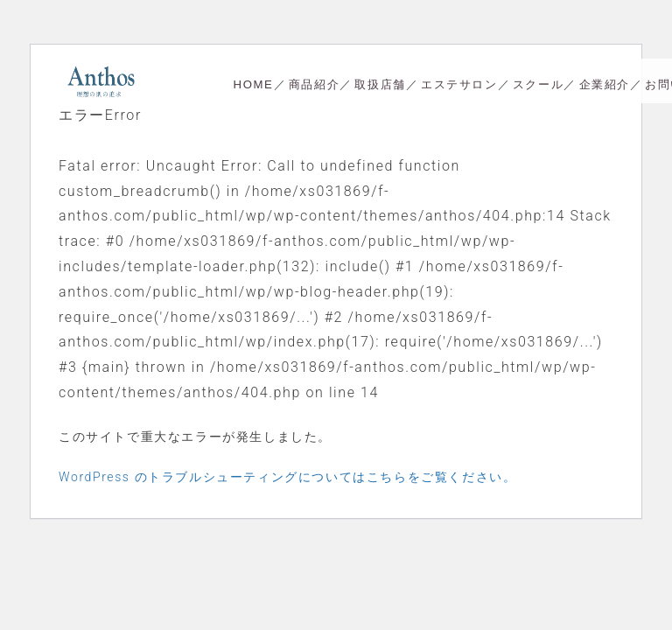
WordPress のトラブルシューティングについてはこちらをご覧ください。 (287, 477)
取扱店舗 (380, 84)
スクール (538, 84)
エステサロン (459, 84)
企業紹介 (605, 84)
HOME (254, 84)
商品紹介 (314, 84)
